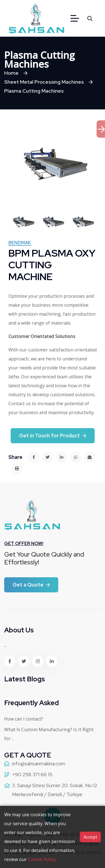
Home (11, 73)
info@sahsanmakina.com (39, 763)
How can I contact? (24, 719)
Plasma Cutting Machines (34, 91)
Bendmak (20, 243)
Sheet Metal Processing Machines (44, 82)
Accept (90, 837)
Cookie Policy (42, 859)
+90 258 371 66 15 (32, 774)
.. (5, 645)
